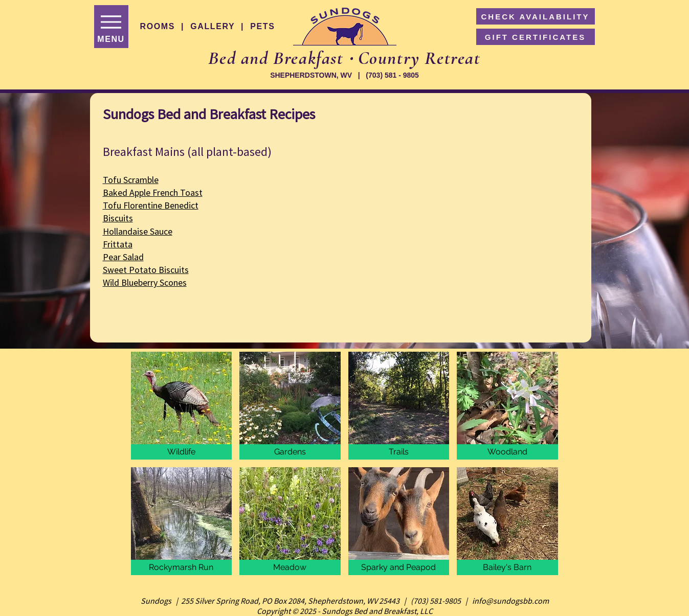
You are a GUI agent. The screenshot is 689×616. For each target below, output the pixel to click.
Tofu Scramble (131, 180)
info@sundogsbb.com (510, 601)
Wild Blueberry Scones (145, 282)
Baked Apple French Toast (153, 192)
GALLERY (213, 26)
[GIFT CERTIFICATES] (536, 37)
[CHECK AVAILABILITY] (536, 16)
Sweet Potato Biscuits (146, 270)
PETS (262, 26)
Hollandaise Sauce (138, 231)
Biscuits (118, 218)
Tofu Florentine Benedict (151, 205)
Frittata (118, 244)
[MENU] (111, 27)
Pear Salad (123, 257)
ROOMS (158, 26)
